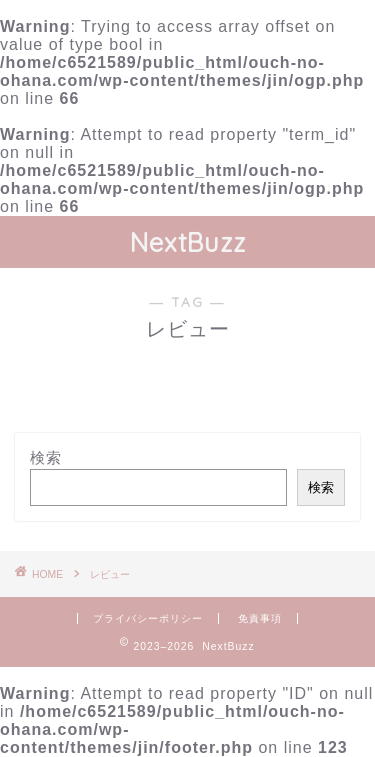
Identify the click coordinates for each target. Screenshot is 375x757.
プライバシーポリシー (148, 618)
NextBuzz (188, 242)
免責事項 (260, 618)
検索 (46, 457)
